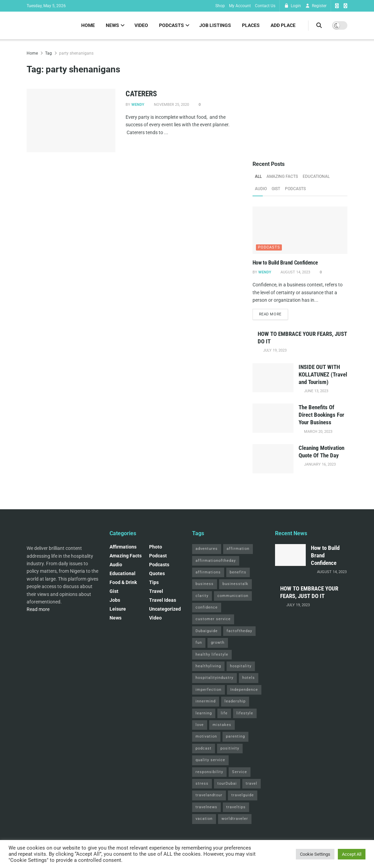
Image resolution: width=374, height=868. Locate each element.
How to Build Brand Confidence (285, 263)
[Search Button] (319, 25)
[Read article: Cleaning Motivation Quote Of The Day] (273, 459)
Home (88, 25)
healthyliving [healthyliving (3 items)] (208, 666)
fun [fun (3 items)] (199, 643)
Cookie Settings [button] (315, 854)
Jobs (115, 600)
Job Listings (215, 25)
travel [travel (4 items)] (251, 784)
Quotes (157, 573)
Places (251, 25)
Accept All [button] (352, 854)
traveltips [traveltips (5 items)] (236, 807)
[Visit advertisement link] (300, 97)
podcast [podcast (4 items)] (204, 748)
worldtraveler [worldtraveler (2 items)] (235, 819)
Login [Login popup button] (292, 6)
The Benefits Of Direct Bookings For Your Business (321, 415)
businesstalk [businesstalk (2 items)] (235, 584)
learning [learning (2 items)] (204, 713)
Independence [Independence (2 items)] (244, 690)
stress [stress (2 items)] (202, 784)
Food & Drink (123, 582)
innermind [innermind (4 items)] (206, 701)
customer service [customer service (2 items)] (213, 619)
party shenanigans (76, 53)
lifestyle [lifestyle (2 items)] (245, 713)
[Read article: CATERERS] (71, 120)
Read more (274, 314)
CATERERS (141, 94)
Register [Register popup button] (316, 6)
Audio (261, 189)
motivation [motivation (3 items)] (206, 736)
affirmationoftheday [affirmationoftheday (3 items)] (216, 561)
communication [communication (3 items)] (233, 596)
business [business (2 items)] (205, 584)
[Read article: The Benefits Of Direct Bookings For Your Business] (273, 418)
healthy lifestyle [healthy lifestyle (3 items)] (212, 654)
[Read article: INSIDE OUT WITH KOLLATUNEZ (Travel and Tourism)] (273, 378)
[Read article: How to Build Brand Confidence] (300, 230)
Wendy (138, 105)
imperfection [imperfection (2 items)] (208, 690)
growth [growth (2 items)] (218, 643)
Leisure (118, 609)
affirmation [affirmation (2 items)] (238, 549)
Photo (156, 547)
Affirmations (123, 547)
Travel (156, 591)
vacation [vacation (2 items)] (204, 819)
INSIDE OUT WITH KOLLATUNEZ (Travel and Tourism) (323, 374)
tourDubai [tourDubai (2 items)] (227, 784)
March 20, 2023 (318, 432)
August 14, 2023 (295, 272)
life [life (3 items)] (224, 713)
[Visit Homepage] (27, 25)
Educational (316, 176)
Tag (48, 53)
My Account (240, 6)
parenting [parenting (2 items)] (235, 736)
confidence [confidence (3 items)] (207, 607)
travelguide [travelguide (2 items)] (243, 795)
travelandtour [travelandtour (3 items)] (209, 795)
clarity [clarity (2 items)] (202, 596)
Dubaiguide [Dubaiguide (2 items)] (207, 631)
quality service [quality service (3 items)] (210, 760)
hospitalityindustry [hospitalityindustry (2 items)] (214, 678)
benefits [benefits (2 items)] (238, 572)
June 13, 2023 (316, 391)
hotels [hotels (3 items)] (249, 678)
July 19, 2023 (274, 350)
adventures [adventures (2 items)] (207, 549)
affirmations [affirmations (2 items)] (208, 572)
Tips (154, 582)
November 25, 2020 (171, 105)
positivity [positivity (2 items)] (230, 748)
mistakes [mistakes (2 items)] (222, 725)
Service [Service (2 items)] (240, 772)
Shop (220, 6)
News (112, 25)
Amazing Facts (282, 176)
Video (141, 25)
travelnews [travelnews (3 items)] (206, 807)
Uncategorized (165, 609)
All (258, 176)
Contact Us (265, 6)
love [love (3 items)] (200, 725)
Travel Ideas (163, 600)
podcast (158, 556)
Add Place (283, 25)
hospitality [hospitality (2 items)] (241, 666)
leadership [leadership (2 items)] (235, 701)
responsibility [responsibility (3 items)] (209, 772)
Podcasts (171, 25)
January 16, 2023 (319, 464)
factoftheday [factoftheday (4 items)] (239, 631)
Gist (276, 189)
